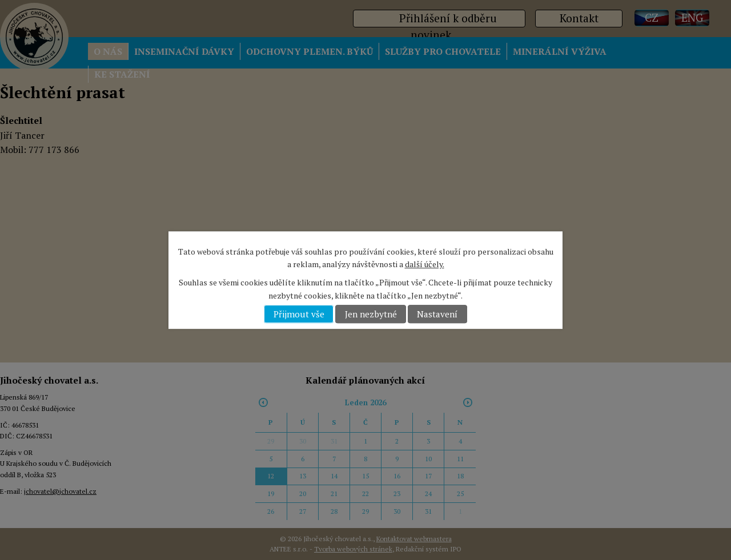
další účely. (425, 264)
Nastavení (437, 314)
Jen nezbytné (371, 314)
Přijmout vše (299, 314)
